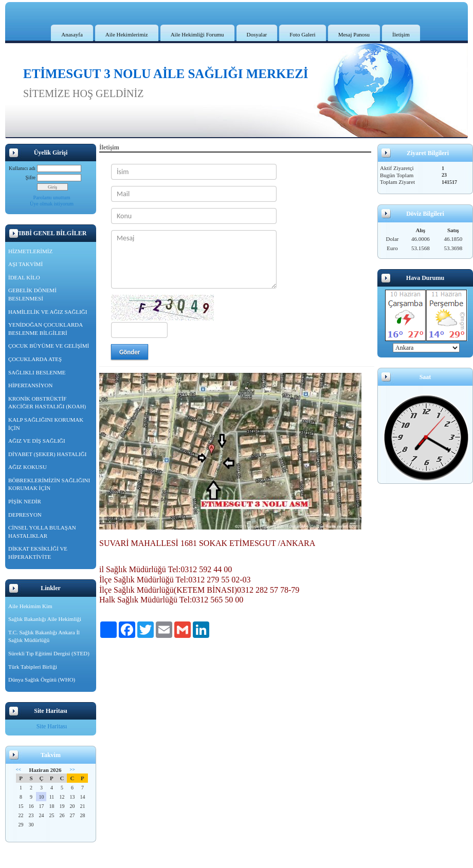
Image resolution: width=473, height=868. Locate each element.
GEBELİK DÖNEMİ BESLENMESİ (32, 294)
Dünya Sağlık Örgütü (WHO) (42, 680)
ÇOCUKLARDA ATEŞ (35, 359)
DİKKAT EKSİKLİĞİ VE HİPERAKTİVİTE (38, 553)
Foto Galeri (302, 34)
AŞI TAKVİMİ (25, 264)
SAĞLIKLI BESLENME (37, 372)
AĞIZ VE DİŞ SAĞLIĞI (37, 441)
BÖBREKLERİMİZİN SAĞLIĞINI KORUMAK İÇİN (49, 484)
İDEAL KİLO (24, 277)
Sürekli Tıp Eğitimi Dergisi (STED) (49, 653)
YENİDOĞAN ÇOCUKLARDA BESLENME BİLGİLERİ (46, 329)
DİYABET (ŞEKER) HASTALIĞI (47, 454)
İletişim (401, 34)
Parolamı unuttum (52, 197)
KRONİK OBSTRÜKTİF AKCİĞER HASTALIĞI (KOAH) (47, 403)
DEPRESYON (25, 515)
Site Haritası (52, 726)
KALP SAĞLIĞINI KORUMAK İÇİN (46, 424)
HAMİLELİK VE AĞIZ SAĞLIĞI (48, 312)
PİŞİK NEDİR (25, 501)
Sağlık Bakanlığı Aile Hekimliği (45, 619)
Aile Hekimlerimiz (127, 34)
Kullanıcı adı (22, 168)
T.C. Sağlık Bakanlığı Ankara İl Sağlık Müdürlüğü (44, 636)
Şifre (31, 177)
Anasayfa (72, 34)
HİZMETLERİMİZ (30, 251)
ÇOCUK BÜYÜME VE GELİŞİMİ (49, 346)
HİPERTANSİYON (30, 385)
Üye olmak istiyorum (52, 204)
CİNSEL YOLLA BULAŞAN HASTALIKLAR (42, 532)
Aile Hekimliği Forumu (197, 34)
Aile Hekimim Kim (30, 606)
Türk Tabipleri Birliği (33, 667)
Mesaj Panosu (354, 34)
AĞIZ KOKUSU (28, 467)
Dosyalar (257, 34)
